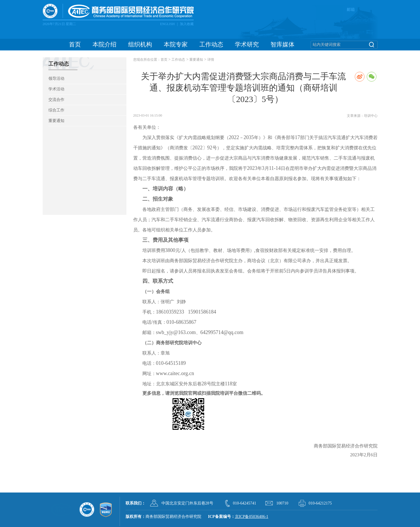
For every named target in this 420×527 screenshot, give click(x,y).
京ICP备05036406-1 (252, 517)
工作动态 (211, 44)
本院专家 (176, 44)
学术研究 (247, 44)
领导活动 (56, 79)
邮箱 (351, 10)
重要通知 (56, 121)
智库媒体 (282, 44)
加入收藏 (187, 24)
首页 (75, 44)
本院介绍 (105, 44)
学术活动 (56, 89)
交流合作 (56, 100)
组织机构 (140, 44)
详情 (211, 60)
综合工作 (56, 110)
